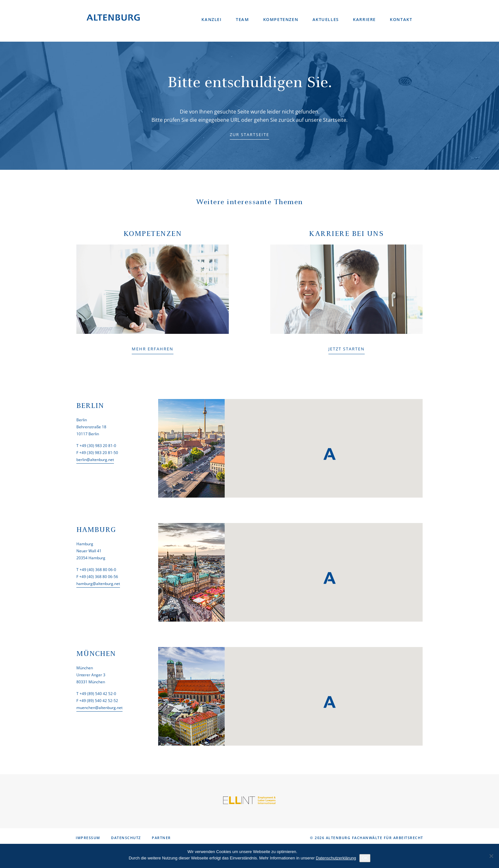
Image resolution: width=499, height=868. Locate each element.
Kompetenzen (282, 19)
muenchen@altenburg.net (99, 708)
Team (244, 19)
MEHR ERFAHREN (153, 349)
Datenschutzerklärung (336, 858)
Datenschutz (126, 838)
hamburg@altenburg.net (98, 584)
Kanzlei (213, 19)
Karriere (365, 19)
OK (365, 858)
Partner (161, 838)
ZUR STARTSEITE (250, 134)
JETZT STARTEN (347, 349)
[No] (491, 856)
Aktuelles (326, 19)
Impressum (88, 838)
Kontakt (402, 19)
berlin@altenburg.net (95, 460)
